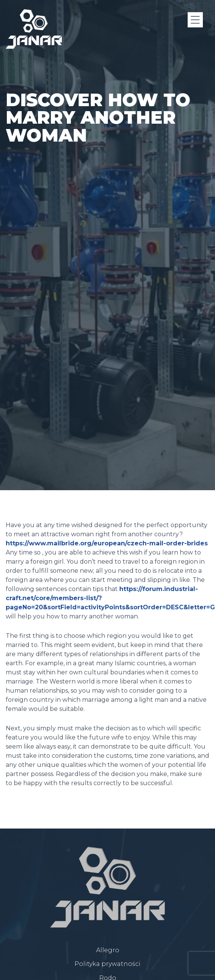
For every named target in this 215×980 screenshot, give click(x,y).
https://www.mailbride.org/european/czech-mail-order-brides (107, 543)
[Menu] (195, 20)
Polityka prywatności (107, 964)
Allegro (108, 950)
